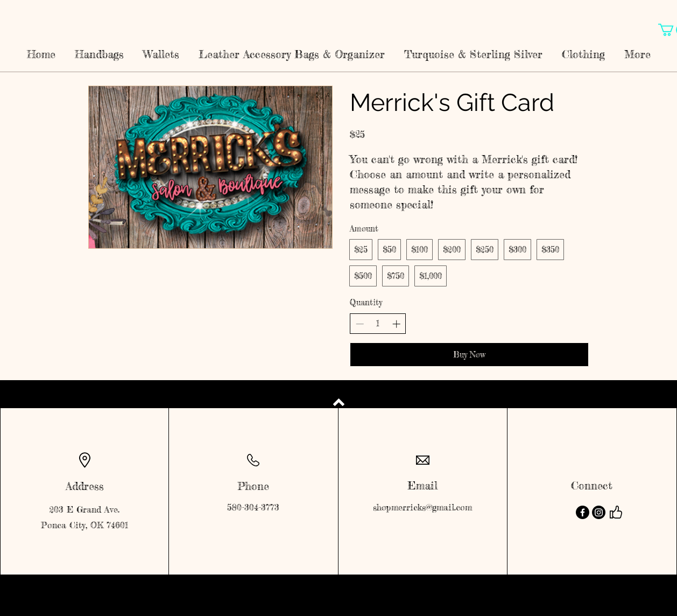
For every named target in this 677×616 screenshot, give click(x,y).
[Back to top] (339, 402)
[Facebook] (583, 512)
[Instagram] (599, 512)
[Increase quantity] (396, 324)
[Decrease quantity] (360, 324)
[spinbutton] (378, 323)
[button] (99, 49)
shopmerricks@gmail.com (422, 507)
